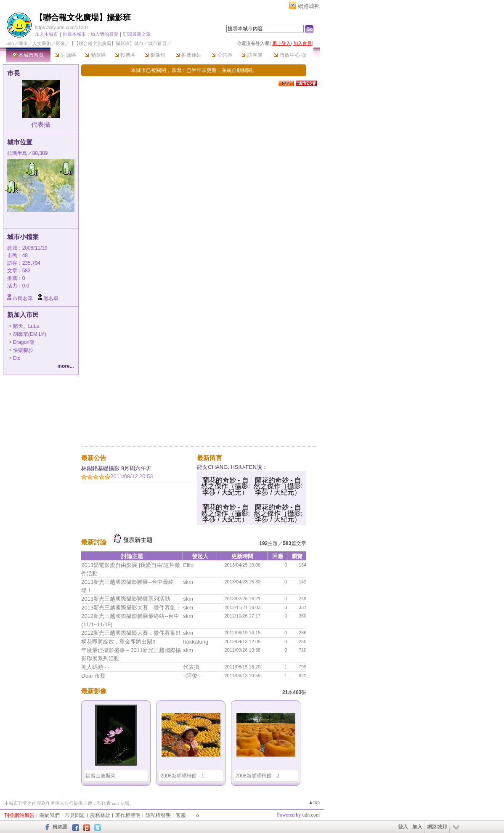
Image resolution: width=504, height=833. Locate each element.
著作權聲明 (128, 815)
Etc (17, 358)
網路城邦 (309, 6)
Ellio (188, 565)
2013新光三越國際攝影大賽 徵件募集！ (131, 608)
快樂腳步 (23, 350)
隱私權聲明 (158, 815)
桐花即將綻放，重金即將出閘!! (118, 642)
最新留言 (210, 458)
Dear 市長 (93, 676)
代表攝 (41, 124)
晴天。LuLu (26, 326)
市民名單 (23, 298)
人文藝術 (42, 43)
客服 (181, 815)
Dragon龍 (24, 342)
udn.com (311, 815)
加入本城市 (46, 34)
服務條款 (100, 815)
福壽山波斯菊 (101, 776)
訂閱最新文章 (137, 34)
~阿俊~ (192, 676)
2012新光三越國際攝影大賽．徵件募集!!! (131, 633)
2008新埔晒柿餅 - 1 (182, 776)
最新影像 (94, 691)
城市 (23, 43)
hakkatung (196, 642)
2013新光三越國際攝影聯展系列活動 (126, 599)
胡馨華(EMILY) (30, 334)
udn (10, 43)
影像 (60, 43)
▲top (314, 802)
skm (188, 582)
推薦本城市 (74, 34)
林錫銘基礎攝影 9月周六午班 (116, 468)
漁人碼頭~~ (95, 667)
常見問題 (75, 815)
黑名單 (51, 298)
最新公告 (94, 458)
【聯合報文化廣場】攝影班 (83, 17)
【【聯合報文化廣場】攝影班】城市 (106, 43)
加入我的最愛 (104, 34)
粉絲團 (60, 827)
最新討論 (94, 542)
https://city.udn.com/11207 (62, 27)
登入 (403, 827)
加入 (417, 827)
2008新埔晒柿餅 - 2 (257, 776)
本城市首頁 (28, 55)
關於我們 (50, 815)
